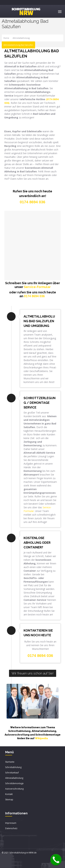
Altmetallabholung (21, 38)
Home (6, 38)
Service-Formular (37, 287)
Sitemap (9, 800)
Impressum (11, 823)
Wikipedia (41, 738)
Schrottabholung (13, 767)
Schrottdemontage (14, 783)
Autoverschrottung (14, 789)
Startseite (10, 762)
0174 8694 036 (34, 296)
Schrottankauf (12, 773)
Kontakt (9, 794)
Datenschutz (11, 828)
